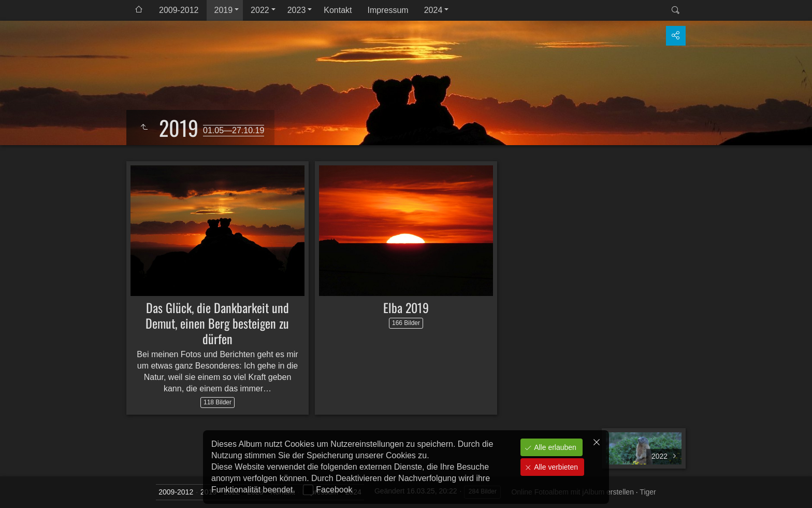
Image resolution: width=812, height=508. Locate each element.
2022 (260, 10)
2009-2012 (179, 10)
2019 (224, 10)
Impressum (388, 10)
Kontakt (338, 10)
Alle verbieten (555, 467)
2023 (297, 10)
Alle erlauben (554, 447)
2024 (433, 10)
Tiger (648, 492)
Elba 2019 (406, 307)
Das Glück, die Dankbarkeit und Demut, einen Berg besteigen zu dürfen (217, 323)
